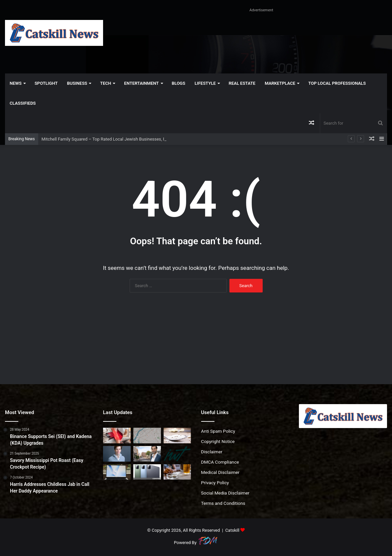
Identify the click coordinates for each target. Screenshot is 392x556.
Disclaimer (212, 452)
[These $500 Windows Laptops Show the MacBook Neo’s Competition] (117, 472)
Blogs (179, 83)
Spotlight (46, 83)
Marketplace (280, 83)
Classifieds (23, 103)
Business (77, 83)
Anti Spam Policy (218, 431)
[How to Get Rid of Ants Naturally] (177, 436)
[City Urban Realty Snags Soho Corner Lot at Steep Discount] (147, 454)
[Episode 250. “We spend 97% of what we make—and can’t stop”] (177, 454)
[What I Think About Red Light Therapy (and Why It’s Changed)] (117, 436)
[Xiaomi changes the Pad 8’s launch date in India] (147, 472)
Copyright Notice (218, 441)
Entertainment (141, 83)
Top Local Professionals (337, 83)
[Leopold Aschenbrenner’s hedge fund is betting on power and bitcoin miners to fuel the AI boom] (117, 454)
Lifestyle (205, 83)
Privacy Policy (215, 483)
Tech (106, 83)
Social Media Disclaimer (225, 493)
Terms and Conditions (223, 503)
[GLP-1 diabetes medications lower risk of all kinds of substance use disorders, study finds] (177, 472)
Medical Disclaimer (220, 472)
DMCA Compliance (220, 462)
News (16, 83)
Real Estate (242, 83)
